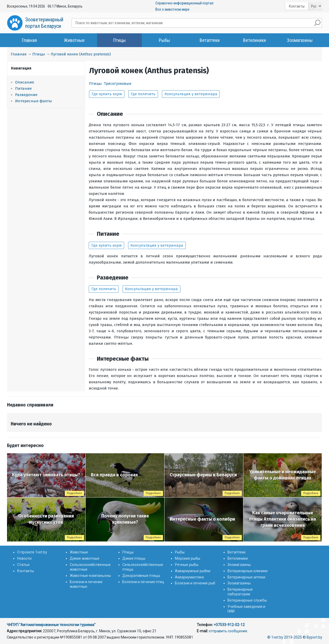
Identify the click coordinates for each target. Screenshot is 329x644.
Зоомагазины (300, 40)
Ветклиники (255, 40)
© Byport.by (312, 637)
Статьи (23, 565)
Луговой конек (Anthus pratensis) (81, 54)
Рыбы (164, 40)
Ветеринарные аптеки (246, 577)
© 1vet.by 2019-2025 (285, 637)
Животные (74, 40)
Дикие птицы (134, 558)
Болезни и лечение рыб (195, 583)
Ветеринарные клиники (248, 571)
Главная (29, 40)
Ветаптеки (210, 40)
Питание (23, 88)
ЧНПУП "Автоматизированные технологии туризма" (51, 625)
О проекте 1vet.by (32, 552)
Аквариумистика (189, 577)
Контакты (297, 6)
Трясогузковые (118, 84)
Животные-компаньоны (90, 576)
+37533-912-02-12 (229, 625)
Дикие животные (85, 558)
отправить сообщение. (228, 631)
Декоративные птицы (141, 576)
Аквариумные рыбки (193, 571)
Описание (25, 82)
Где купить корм (107, 94)
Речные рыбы (187, 565)
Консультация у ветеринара (191, 94)
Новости (24, 558)
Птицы (119, 40)
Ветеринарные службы (247, 600)
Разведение (26, 95)
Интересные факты (34, 101)
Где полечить (143, 94)
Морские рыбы (188, 558)
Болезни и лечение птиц (143, 582)
